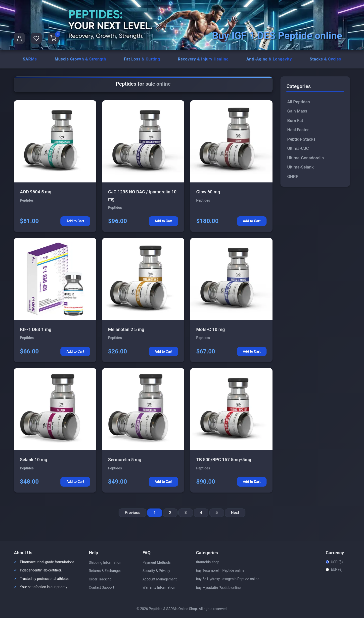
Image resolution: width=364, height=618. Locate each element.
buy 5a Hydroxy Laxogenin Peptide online (228, 579)
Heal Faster (298, 130)
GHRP (293, 177)
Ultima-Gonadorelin (305, 158)
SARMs (30, 59)
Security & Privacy (156, 571)
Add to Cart (75, 222)
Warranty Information (159, 588)
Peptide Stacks (301, 139)
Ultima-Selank (300, 168)
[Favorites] (36, 38)
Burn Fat (295, 121)
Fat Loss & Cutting (142, 59)
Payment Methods (157, 563)
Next (235, 513)
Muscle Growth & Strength (80, 59)
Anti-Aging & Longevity (269, 59)
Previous (133, 513)
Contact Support (101, 588)
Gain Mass (297, 112)
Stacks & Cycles (325, 59)
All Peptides (298, 102)
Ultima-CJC (298, 149)
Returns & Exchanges (105, 571)
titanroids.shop (208, 562)
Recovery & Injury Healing (203, 59)
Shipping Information (105, 563)
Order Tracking (100, 579)
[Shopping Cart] (53, 38)
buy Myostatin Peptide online (218, 588)
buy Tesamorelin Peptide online (220, 571)
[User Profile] (19, 38)
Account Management (160, 579)
